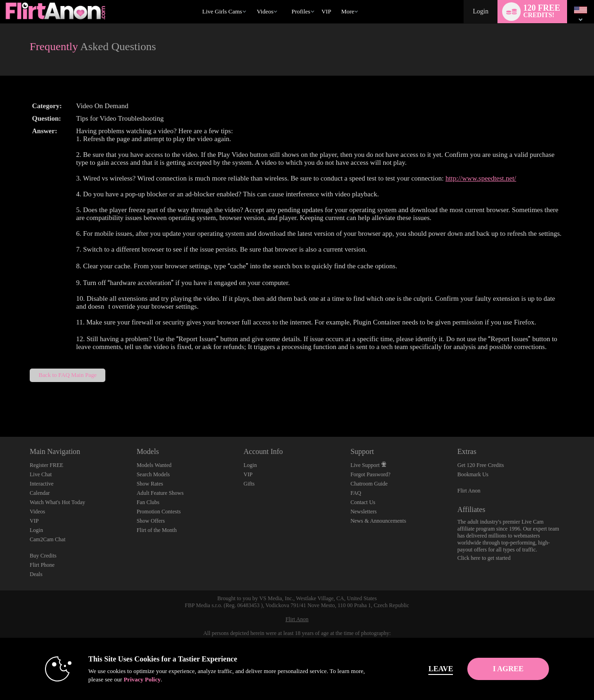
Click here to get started (484, 558)
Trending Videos (253, 0)
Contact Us (363, 502)
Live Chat (41, 474)
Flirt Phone (42, 565)
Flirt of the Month (156, 530)
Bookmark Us (473, 474)
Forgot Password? (370, 474)
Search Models (153, 474)
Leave (427, 669)
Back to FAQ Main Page (68, 375)
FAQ (356, 493)
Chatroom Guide (369, 484)
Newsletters (364, 512)
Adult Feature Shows (160, 493)
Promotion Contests (158, 512)
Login (481, 11)
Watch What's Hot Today (58, 502)
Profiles (301, 11)
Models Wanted (154, 465)
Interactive (42, 484)
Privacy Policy (128, 679)
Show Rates (150, 484)
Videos (265, 11)
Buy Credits (43, 556)
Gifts (249, 484)
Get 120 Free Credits (481, 465)
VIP (326, 11)
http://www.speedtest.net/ (481, 178)
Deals (36, 574)
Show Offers (151, 521)
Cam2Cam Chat (48, 539)
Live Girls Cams (222, 11)
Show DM (0, 402)
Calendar (40, 493)
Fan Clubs (148, 502)
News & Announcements (378, 521)
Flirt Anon (469, 491)
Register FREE (46, 465)
